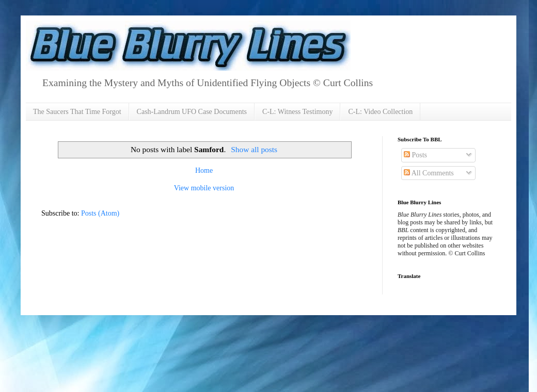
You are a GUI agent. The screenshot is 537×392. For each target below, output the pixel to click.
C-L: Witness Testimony (297, 112)
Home (204, 170)
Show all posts (254, 149)
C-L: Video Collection (380, 112)
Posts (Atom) (100, 213)
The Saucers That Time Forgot (77, 112)
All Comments (429, 173)
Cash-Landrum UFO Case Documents (192, 112)
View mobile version (204, 188)
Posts (415, 155)
